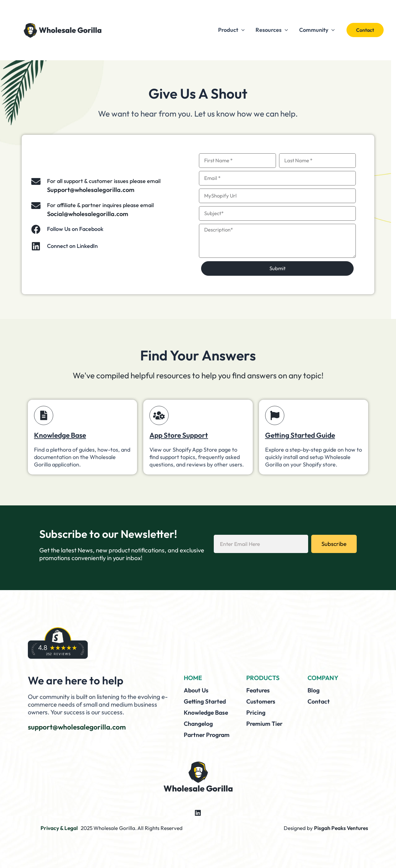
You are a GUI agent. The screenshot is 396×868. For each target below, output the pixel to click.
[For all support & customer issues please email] (36, 181)
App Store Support (181, 435)
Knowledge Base (62, 435)
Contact (319, 701)
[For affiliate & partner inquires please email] (36, 206)
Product (231, 30)
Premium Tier (265, 723)
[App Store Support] (159, 415)
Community (317, 30)
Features (259, 690)
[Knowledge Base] (44, 415)
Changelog (199, 723)
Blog (314, 690)
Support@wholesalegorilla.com (91, 190)
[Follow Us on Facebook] (36, 229)
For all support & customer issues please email (104, 181)
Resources (272, 30)
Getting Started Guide (302, 435)
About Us (197, 690)
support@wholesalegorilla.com (80, 727)
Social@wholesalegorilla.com (88, 214)
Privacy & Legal (59, 827)
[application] (241, 30)
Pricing (256, 712)
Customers (261, 701)
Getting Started (206, 701)
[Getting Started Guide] (275, 415)
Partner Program (208, 733)
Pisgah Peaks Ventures (342, 827)
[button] (365, 30)
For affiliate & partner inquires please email (100, 205)
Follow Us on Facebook (75, 229)
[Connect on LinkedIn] (36, 246)
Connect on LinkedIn (72, 246)
